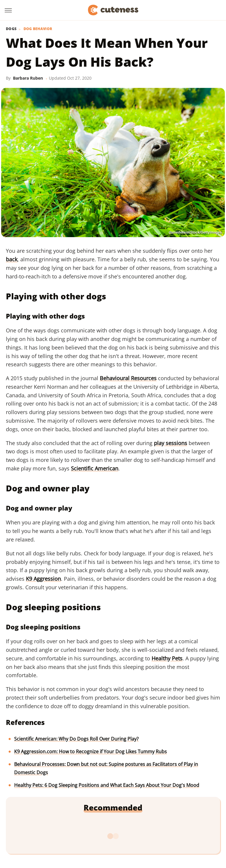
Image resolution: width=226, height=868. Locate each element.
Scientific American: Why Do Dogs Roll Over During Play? (76, 739)
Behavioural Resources (128, 378)
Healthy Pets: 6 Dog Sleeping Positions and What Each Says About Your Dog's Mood (107, 785)
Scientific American (95, 468)
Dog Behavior (38, 29)
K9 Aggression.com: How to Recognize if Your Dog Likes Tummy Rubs (90, 751)
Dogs (11, 29)
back (12, 259)
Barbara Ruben (28, 78)
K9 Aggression (43, 579)
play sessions (171, 443)
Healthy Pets (167, 658)
